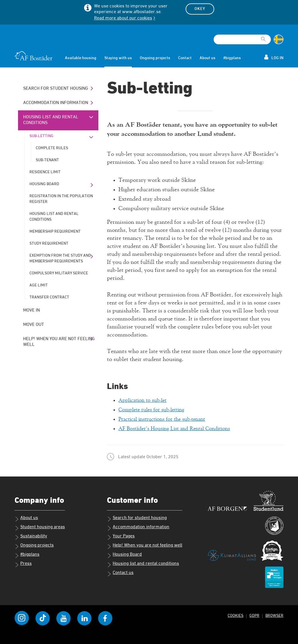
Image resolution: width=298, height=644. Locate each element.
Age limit (39, 285)
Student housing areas (40, 528)
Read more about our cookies (123, 18)
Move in (31, 310)
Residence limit (45, 172)
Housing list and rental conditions (51, 120)
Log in (274, 57)
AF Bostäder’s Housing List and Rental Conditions (181, 428)
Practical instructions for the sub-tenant (167, 419)
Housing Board (44, 184)
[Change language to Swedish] (279, 39)
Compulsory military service (59, 273)
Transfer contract (49, 297)
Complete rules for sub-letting (155, 410)
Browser (274, 616)
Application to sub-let (145, 400)
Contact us (120, 573)
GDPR (254, 616)
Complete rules (52, 148)
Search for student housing (56, 89)
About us (207, 58)
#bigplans (232, 58)
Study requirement (49, 244)
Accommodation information (56, 103)
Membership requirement (55, 232)
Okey (200, 9)
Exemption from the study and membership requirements (60, 258)
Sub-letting (41, 136)
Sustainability (31, 537)
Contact (185, 58)
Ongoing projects (155, 58)
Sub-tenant (47, 160)
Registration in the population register (61, 199)
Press (23, 564)
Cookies (235, 616)
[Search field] (242, 39)
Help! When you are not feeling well (59, 342)
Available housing (81, 58)
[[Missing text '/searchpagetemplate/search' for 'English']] (263, 37)
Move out (34, 325)
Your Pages (121, 537)
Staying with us (118, 58)
